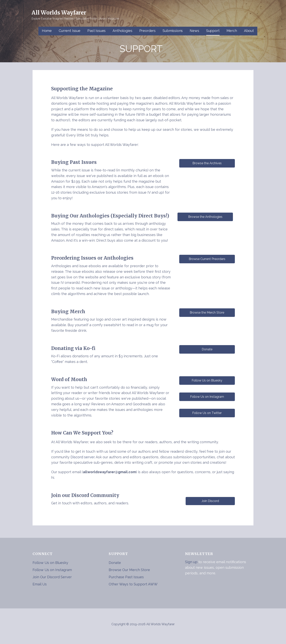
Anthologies (122, 31)
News (194, 31)
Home (47, 31)
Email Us (40, 584)
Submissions (173, 31)
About (249, 31)
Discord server (82, 457)
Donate (115, 563)
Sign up (191, 562)
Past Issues (96, 31)
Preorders (148, 31)
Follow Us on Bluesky (50, 563)
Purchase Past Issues (126, 577)
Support (213, 31)
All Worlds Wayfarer (59, 13)
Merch (232, 31)
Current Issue (70, 31)
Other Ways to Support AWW (133, 584)
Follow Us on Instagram (52, 570)
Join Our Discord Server (52, 577)
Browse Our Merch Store (129, 570)
